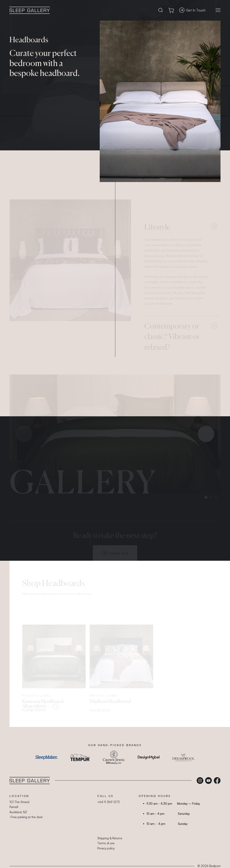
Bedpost (215, 866)
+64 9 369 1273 (108, 802)
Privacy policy (106, 848)
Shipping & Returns (110, 838)
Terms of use (106, 843)
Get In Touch (192, 10)
